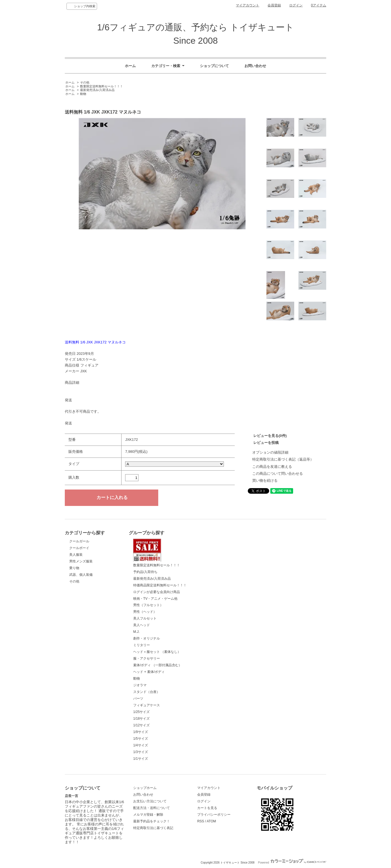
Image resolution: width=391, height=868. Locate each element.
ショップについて (214, 66)
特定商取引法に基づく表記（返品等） (283, 459)
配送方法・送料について (152, 808)
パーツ (138, 699)
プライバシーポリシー (214, 815)
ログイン (296, 5)
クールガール (79, 541)
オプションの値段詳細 (270, 452)
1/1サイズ (141, 759)
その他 (85, 82)
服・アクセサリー (147, 658)
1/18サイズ (141, 719)
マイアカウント (248, 5)
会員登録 (274, 5)
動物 (83, 94)
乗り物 (74, 568)
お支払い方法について (150, 801)
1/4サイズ (141, 745)
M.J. (136, 632)
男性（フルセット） (148, 605)
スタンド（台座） (147, 692)
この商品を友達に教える (272, 467)
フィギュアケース (147, 705)
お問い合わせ (255, 66)
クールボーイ (79, 548)
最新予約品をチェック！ (152, 821)
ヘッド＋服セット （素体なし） (157, 652)
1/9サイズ (141, 732)
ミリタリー (142, 645)
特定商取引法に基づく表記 (153, 828)
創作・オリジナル (147, 638)
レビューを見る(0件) (270, 436)
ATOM (211, 821)
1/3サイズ (141, 752)
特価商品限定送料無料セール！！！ (160, 585)
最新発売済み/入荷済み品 (97, 90)
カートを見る (207, 808)
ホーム (130, 66)
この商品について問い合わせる (278, 474)
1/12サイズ (141, 725)
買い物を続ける (265, 480)
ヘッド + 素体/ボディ (149, 672)
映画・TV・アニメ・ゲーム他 (155, 599)
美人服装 (76, 555)
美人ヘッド (142, 625)
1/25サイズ (141, 712)
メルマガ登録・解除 (148, 815)
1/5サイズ (141, 739)
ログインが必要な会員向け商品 (157, 592)
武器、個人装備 (81, 575)
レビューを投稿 (266, 443)
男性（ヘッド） (145, 612)
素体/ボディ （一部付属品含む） (158, 665)
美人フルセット (145, 618)
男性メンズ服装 (81, 561)
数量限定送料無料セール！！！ (102, 86)
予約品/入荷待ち (145, 572)
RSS (201, 821)
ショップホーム (145, 788)
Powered (292, 863)
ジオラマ (140, 685)
